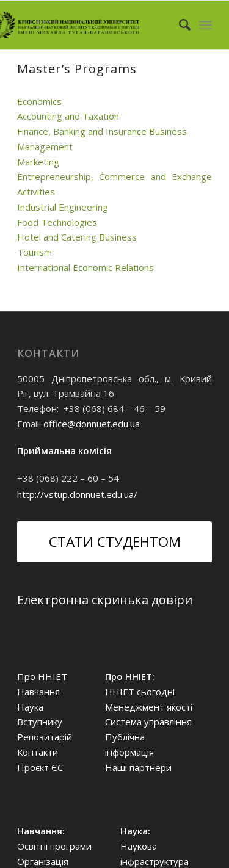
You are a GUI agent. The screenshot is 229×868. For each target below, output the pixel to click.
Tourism (35, 252)
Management (45, 146)
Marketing (38, 162)
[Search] (179, 25)
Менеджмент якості (149, 707)
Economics (39, 101)
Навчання (38, 692)
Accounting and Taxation (68, 116)
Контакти (38, 752)
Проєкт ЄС (40, 767)
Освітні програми (54, 846)
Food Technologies (57, 222)
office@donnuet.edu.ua (92, 424)
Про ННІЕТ (42, 676)
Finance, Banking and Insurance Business (102, 131)
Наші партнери (138, 767)
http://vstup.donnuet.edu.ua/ (77, 494)
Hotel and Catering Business (77, 237)
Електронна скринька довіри (105, 600)
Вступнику (40, 722)
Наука (30, 707)
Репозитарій (45, 737)
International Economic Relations (85, 267)
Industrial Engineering (63, 207)
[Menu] (205, 25)
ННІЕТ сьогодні (140, 692)
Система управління (148, 722)
